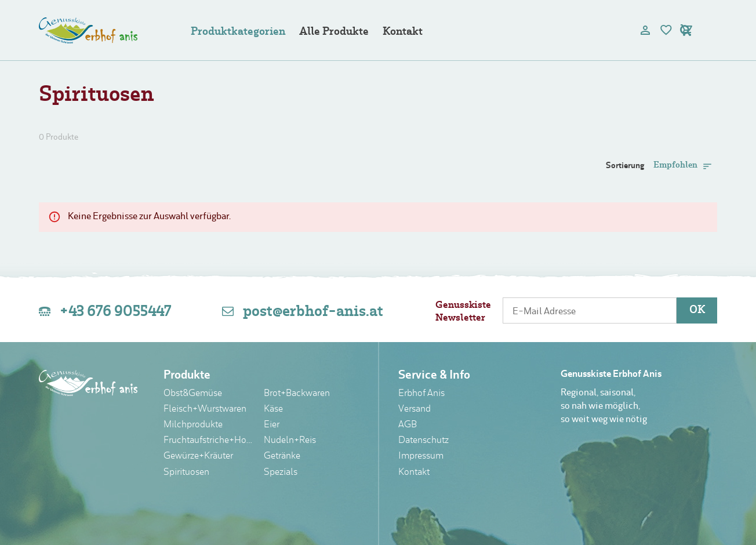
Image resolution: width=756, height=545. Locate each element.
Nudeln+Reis (290, 441)
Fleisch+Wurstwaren (205, 409)
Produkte (187, 376)
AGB (408, 425)
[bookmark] (666, 30)
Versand (415, 409)
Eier (272, 425)
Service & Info (434, 376)
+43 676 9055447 (115, 312)
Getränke (282, 456)
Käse (273, 409)
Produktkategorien (238, 32)
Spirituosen (186, 473)
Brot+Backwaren (297, 394)
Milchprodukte (193, 425)
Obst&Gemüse (193, 394)
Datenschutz (424, 441)
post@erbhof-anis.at (313, 312)
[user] (645, 30)
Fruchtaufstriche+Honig (209, 441)
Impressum (421, 456)
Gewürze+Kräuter (198, 456)
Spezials (281, 473)
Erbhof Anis (421, 394)
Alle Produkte (334, 32)
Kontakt (403, 32)
